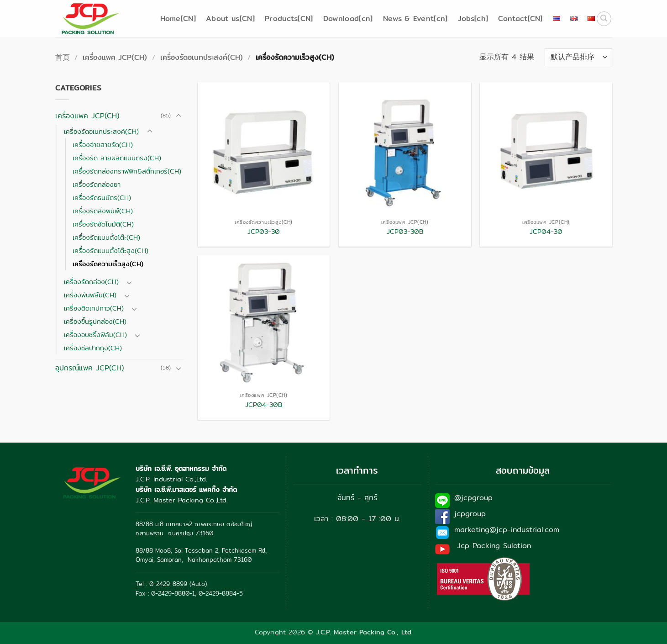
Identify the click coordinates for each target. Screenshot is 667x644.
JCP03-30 (264, 232)
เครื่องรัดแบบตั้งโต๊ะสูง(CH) (110, 251)
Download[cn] (348, 18)
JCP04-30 (546, 232)
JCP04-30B (264, 405)
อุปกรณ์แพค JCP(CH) (89, 368)
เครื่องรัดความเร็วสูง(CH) (108, 264)
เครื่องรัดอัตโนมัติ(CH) (103, 224)
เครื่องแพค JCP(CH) (115, 57)
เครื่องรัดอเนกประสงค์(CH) (202, 57)
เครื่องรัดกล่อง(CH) (91, 282)
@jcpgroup (473, 498)
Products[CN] (289, 18)
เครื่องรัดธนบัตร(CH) (102, 198)
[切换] (179, 116)
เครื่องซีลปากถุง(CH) (93, 348)
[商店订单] (578, 57)
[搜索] (604, 19)
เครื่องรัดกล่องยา (97, 184)
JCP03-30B (405, 232)
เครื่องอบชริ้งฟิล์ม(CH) (95, 335)
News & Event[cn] (415, 18)
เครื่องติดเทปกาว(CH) (94, 308)
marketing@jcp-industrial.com (507, 530)
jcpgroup (470, 514)
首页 (63, 57)
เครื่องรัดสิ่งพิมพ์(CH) (103, 211)
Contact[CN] (520, 18)
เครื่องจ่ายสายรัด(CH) (103, 145)
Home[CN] (178, 18)
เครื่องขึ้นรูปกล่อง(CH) (95, 321)
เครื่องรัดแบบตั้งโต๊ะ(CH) (106, 237)
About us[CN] (230, 18)
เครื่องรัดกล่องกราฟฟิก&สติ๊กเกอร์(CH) (127, 171)
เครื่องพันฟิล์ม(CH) (90, 295)
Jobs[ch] (473, 18)
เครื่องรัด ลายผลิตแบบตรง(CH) (117, 158)
